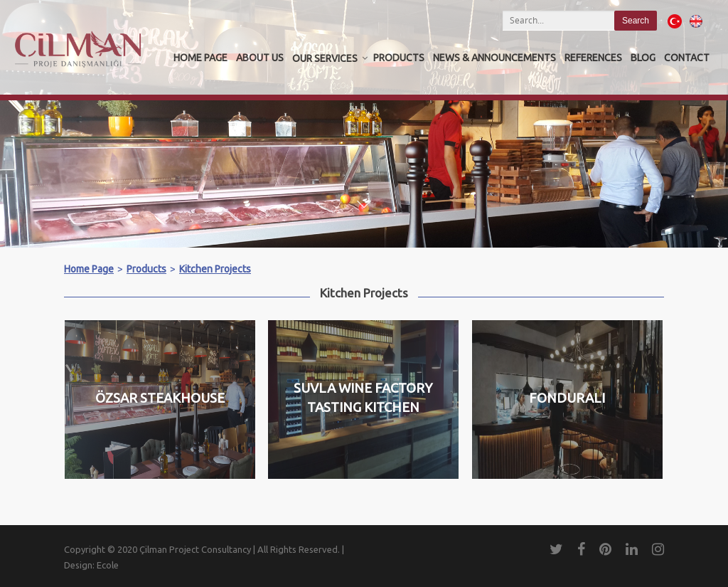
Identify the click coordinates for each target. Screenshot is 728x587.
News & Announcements (494, 58)
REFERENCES (593, 58)
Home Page (200, 58)
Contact (687, 58)
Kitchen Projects (215, 269)
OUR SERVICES (325, 58)
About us (260, 58)
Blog (643, 58)
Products (399, 58)
